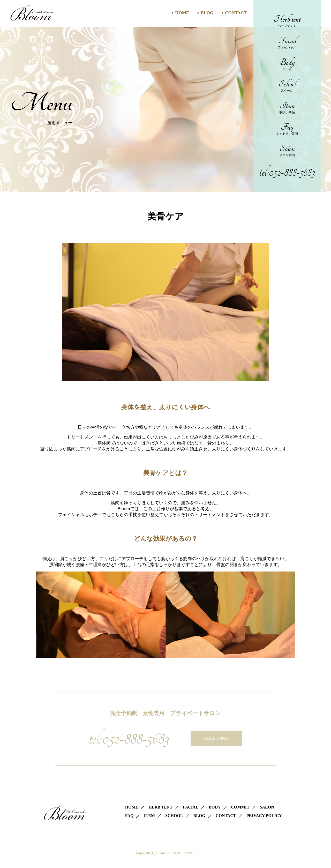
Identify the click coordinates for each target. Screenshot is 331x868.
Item (287, 107)
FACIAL (191, 807)
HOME (182, 13)
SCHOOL (174, 816)
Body (287, 64)
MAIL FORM (217, 738)
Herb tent (287, 21)
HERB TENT (161, 807)
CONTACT (236, 13)
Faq (287, 129)
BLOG (207, 13)
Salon (287, 150)
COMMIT (240, 807)
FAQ (129, 816)
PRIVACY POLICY (264, 816)
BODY (215, 807)
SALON (267, 807)
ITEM (149, 816)
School (287, 86)
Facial (287, 43)
